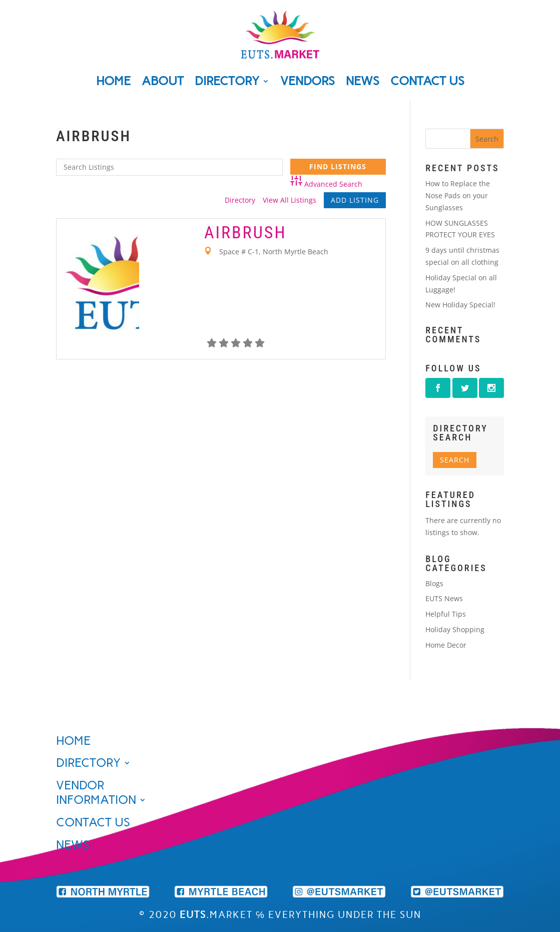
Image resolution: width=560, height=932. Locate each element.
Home (113, 81)
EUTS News (444, 598)
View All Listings (290, 200)
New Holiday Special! (460, 305)
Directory (227, 81)
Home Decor (446, 645)
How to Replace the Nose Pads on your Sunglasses (458, 195)
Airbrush (245, 232)
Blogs (434, 583)
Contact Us (427, 81)
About (163, 81)
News (363, 81)
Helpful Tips (446, 614)
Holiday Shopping (455, 629)
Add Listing (355, 200)
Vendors (308, 81)
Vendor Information (96, 792)
